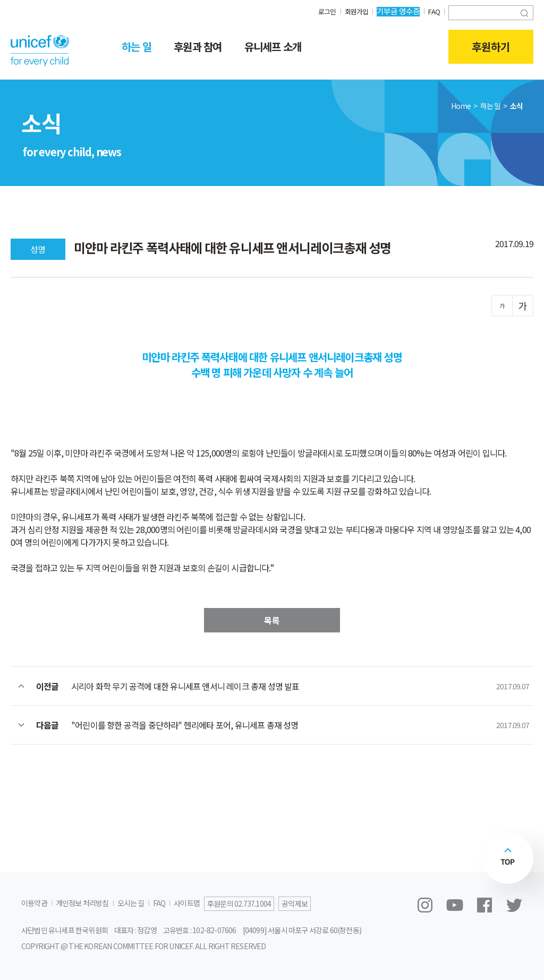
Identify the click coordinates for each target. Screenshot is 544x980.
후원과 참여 (198, 47)
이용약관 (34, 903)
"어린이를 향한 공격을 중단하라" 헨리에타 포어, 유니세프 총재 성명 (185, 725)
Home (461, 106)
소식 (516, 106)
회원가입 (354, 11)
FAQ (433, 11)
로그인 (323, 11)
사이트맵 (187, 903)
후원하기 (491, 47)
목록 (272, 620)
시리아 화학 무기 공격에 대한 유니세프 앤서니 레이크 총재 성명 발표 (185, 686)
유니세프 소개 (273, 47)
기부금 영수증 (397, 11)
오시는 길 (131, 903)
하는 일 (137, 47)
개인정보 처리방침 (82, 903)
